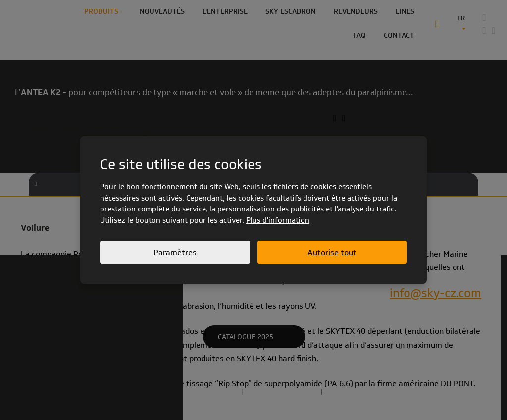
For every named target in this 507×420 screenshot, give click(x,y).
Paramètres (175, 252)
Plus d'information (278, 220)
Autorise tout (332, 252)
